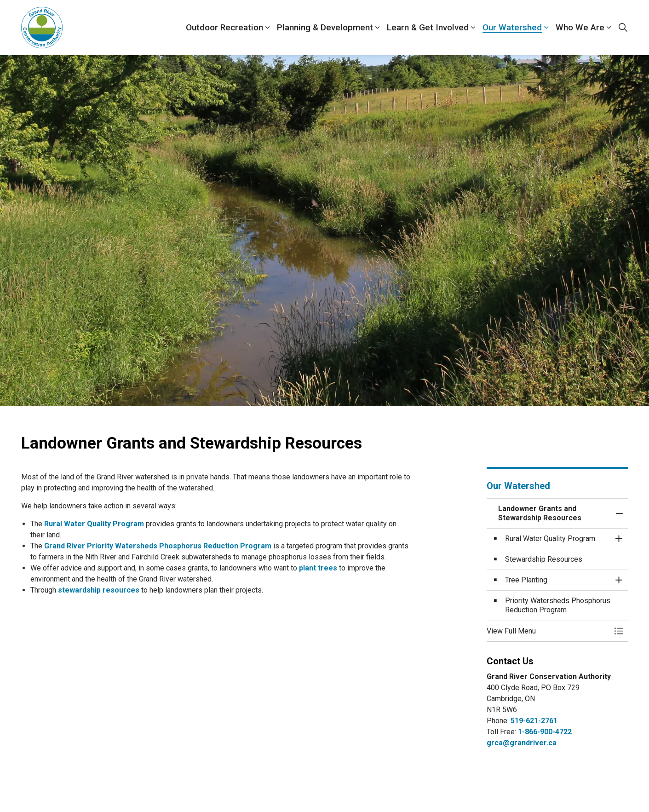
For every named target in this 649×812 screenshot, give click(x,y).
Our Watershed (512, 27)
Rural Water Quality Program (94, 524)
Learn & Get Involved (428, 27)
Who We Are (580, 27)
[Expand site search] (623, 28)
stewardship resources (99, 590)
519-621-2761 (534, 721)
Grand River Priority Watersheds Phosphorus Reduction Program (158, 546)
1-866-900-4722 (545, 732)
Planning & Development (325, 27)
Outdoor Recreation (224, 27)
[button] (548, 631)
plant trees (318, 568)
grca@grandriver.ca (522, 743)
